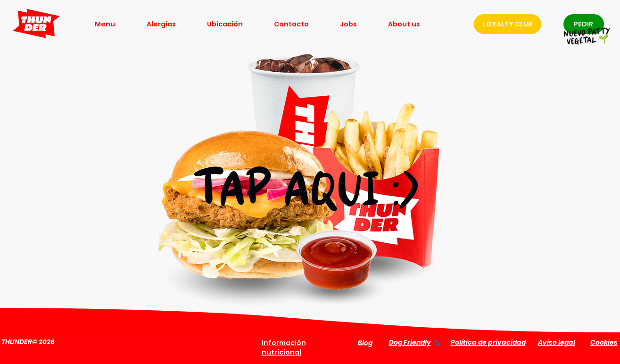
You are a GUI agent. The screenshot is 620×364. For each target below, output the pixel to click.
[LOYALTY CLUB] (508, 24)
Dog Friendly (410, 342)
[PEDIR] (584, 24)
